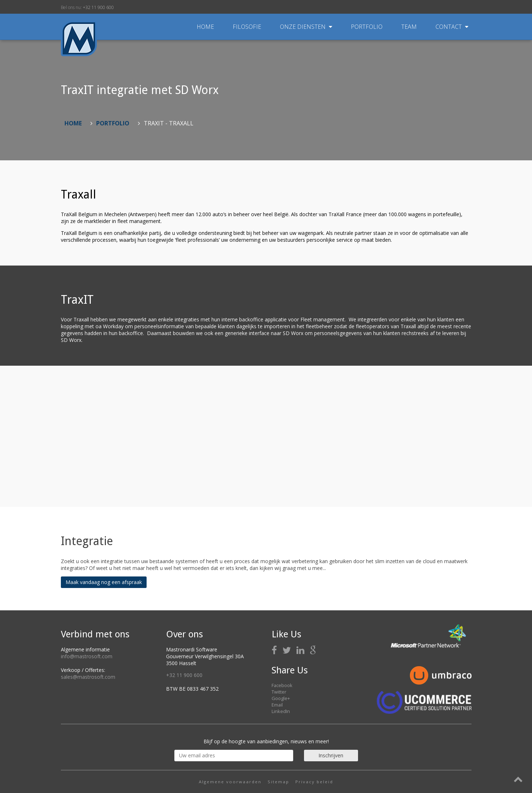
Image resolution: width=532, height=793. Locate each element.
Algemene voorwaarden (230, 782)
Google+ (281, 698)
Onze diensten (307, 27)
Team (410, 27)
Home (205, 27)
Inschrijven (331, 755)
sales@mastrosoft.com (88, 677)
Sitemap (278, 782)
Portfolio (367, 27)
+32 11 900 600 (98, 7)
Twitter (279, 692)
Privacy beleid (314, 782)
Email (277, 705)
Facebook (282, 685)
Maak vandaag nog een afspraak (104, 582)
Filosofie (248, 27)
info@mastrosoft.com (87, 656)
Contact (452, 27)
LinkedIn (281, 711)
